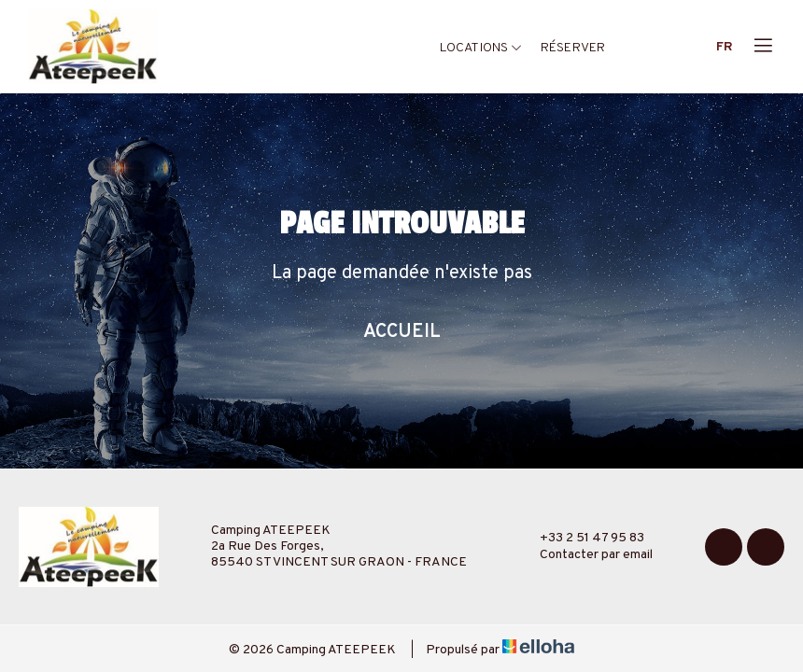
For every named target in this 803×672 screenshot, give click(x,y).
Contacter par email (585, 555)
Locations (481, 48)
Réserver (573, 48)
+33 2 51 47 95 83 (581, 539)
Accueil (402, 332)
